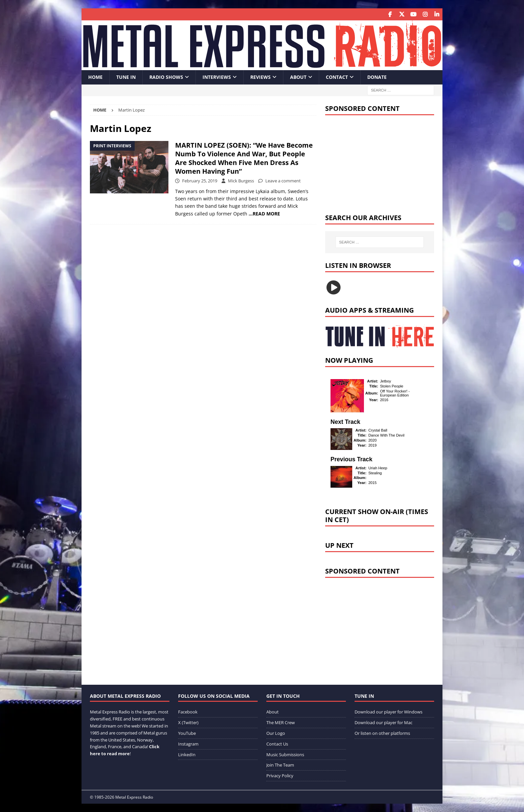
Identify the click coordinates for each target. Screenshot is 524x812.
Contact (337, 77)
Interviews (217, 77)
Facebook (188, 712)
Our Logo (276, 733)
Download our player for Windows (388, 712)
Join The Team (280, 765)
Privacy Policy (280, 776)
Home (95, 77)
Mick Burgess (241, 180)
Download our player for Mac (383, 722)
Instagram (188, 744)
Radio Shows (166, 77)
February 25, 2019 (200, 180)
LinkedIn (187, 754)
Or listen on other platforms (382, 733)
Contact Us (277, 744)
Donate (377, 77)
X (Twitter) (188, 722)
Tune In (126, 77)
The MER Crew (281, 722)
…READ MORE (264, 213)
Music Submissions (285, 754)
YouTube (187, 733)
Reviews (260, 77)
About (298, 77)
